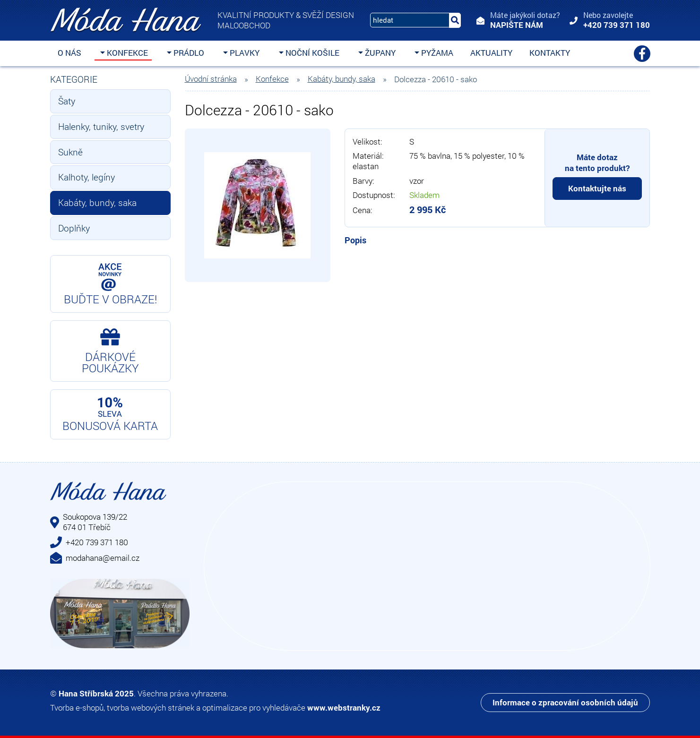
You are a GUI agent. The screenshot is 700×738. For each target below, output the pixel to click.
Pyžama (436, 53)
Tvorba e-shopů (77, 708)
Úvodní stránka (211, 79)
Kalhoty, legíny (86, 177)
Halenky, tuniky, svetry (101, 126)
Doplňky (74, 228)
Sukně (70, 152)
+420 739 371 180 (617, 25)
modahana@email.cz (103, 558)
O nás (69, 53)
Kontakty (550, 53)
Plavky (244, 53)
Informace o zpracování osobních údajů (565, 702)
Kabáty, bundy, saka (97, 202)
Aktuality (491, 53)
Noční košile (311, 53)
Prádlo (188, 53)
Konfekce (126, 53)
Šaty (67, 101)
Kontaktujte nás (597, 188)
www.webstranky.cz (344, 708)
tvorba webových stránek (151, 708)
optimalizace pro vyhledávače (254, 708)
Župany (379, 53)
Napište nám (517, 25)
